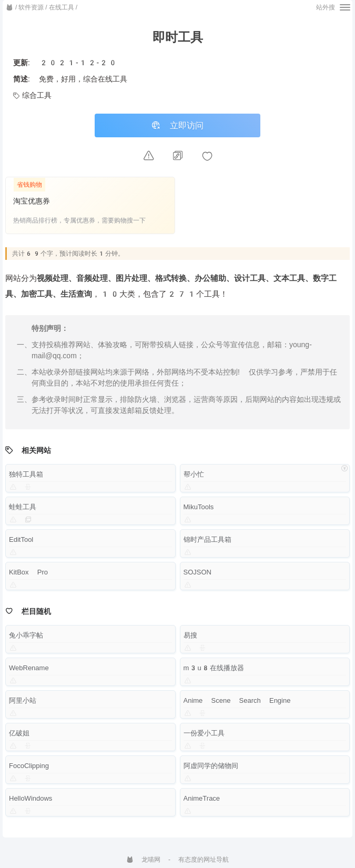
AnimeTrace (202, 799)
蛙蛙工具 (23, 508)
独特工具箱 (26, 475)
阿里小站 (23, 702)
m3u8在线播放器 (214, 669)
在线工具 (62, 7)
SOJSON (197, 573)
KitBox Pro (28, 573)
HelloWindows (31, 799)
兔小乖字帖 (26, 636)
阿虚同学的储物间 (211, 767)
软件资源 (31, 7)
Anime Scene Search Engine (237, 702)
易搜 (190, 636)
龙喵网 (143, 860)
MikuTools (199, 508)
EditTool (21, 541)
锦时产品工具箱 (207, 541)
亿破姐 (19, 734)
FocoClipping (29, 767)
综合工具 (32, 95)
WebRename (29, 669)
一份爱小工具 (204, 734)
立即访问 (178, 126)
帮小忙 (194, 475)
